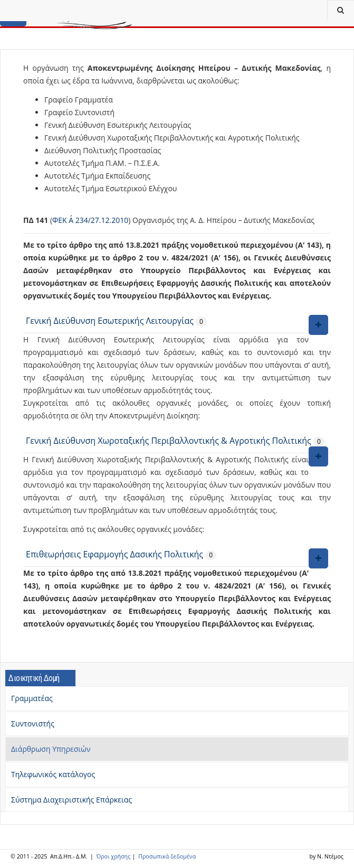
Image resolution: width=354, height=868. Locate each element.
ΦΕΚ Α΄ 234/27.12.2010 (90, 220)
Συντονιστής (33, 724)
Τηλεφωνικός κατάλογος (53, 774)
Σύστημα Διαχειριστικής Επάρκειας (71, 800)
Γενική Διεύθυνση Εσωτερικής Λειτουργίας (110, 321)
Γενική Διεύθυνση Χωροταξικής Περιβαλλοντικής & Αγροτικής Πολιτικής (169, 441)
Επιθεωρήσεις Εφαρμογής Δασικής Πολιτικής (116, 554)
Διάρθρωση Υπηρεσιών (51, 749)
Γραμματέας (32, 698)
